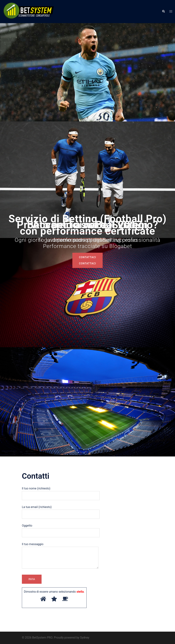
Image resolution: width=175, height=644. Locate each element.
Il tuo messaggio (60, 556)
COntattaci (87, 263)
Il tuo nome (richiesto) (61, 492)
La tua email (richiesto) (61, 511)
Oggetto (61, 529)
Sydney (85, 638)
